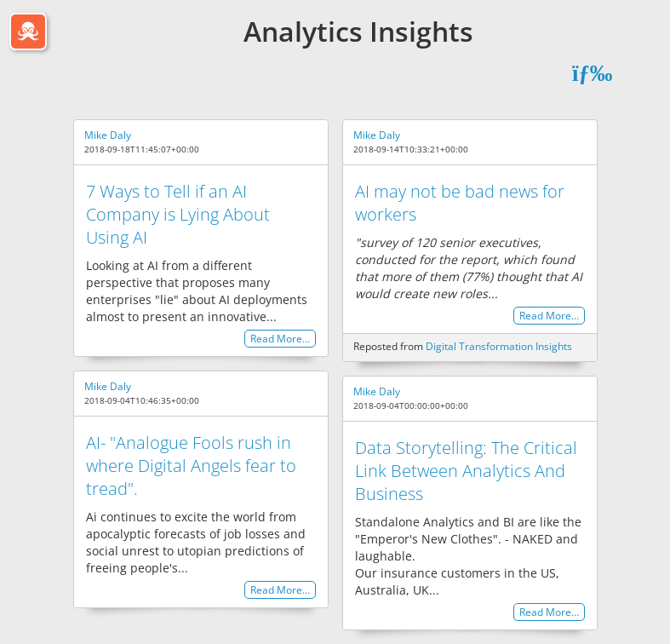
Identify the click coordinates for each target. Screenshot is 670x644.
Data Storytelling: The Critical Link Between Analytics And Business (466, 471)
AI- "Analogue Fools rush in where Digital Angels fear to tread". (191, 466)
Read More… (280, 339)
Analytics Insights (358, 31)
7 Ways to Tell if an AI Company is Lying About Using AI (178, 214)
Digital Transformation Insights (499, 346)
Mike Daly (108, 135)
